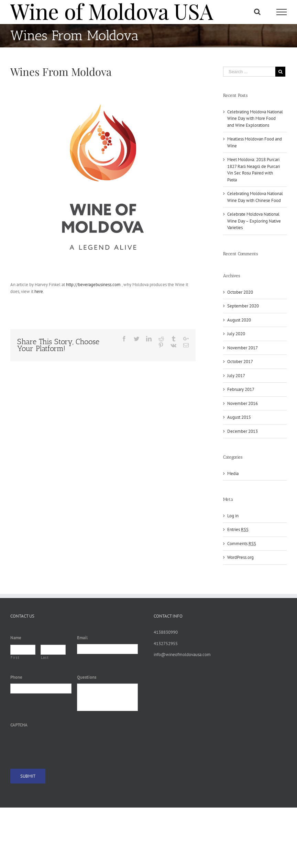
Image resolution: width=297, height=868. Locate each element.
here (38, 291)
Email (82, 638)
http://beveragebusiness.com (93, 285)
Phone (16, 677)
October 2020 (240, 292)
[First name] (23, 650)
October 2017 (240, 362)
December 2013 (243, 431)
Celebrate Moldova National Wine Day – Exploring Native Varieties (254, 221)
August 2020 (239, 320)
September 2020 (243, 306)
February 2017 (241, 389)
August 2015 (239, 417)
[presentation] (63, 744)
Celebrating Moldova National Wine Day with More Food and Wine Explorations (255, 119)
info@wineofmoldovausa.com (182, 655)
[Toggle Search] (257, 12)
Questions (87, 677)
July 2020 (236, 334)
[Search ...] (249, 72)
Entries (238, 529)
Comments (242, 544)
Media (233, 474)
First (15, 657)
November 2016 (243, 403)
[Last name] (53, 650)
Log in (233, 516)
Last (45, 657)
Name (16, 638)
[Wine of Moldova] (103, 178)
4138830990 (166, 632)
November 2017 (243, 348)
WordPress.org (240, 557)
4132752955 (166, 644)
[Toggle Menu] (282, 12)
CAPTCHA (19, 725)
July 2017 (236, 376)
